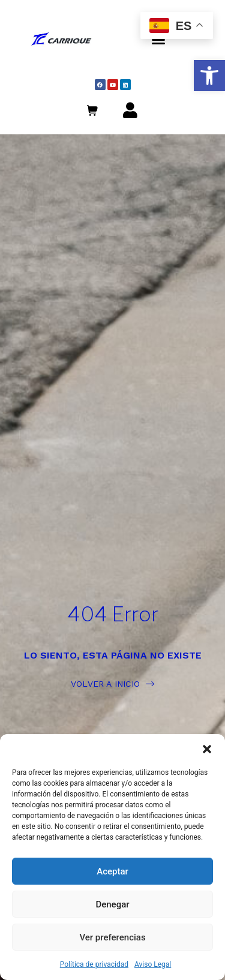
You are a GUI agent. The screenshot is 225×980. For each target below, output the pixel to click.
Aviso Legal (153, 964)
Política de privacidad (94, 964)
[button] (209, 76)
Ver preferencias (112, 937)
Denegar (112, 904)
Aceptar (112, 871)
